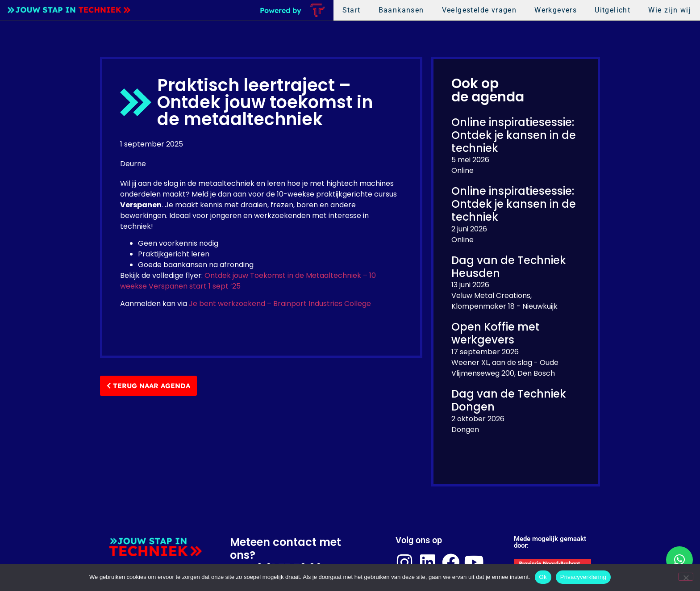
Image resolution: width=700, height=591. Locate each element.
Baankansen (401, 10)
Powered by (281, 10)
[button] (679, 560)
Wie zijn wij (670, 10)
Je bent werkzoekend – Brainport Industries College (280, 304)
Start (352, 10)
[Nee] (686, 577)
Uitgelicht (612, 10)
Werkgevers (556, 10)
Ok (543, 577)
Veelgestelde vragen (479, 10)
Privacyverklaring (583, 577)
